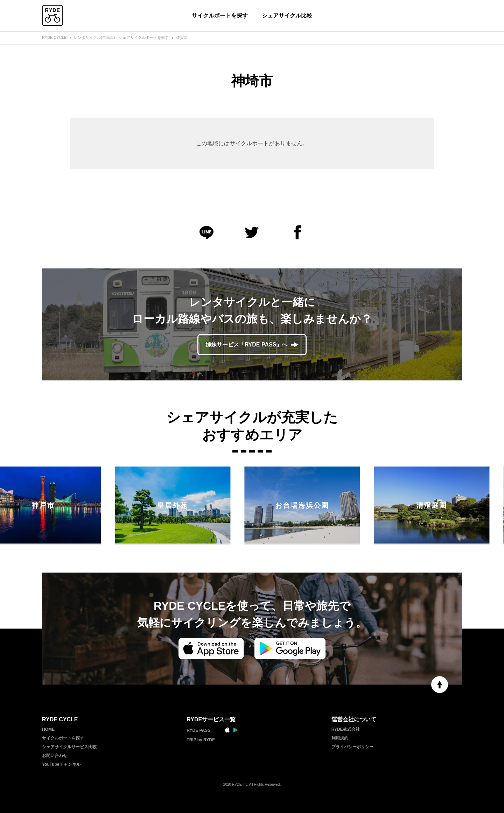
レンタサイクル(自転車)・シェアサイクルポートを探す (121, 37)
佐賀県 (182, 37)
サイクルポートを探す (220, 16)
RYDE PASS (198, 730)
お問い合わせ (55, 756)
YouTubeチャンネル (61, 764)
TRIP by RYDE (201, 740)
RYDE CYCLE (54, 37)
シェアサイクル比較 (287, 16)
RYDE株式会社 (346, 729)
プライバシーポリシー (352, 747)
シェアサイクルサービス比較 (69, 747)
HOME (48, 729)
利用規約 (340, 738)
